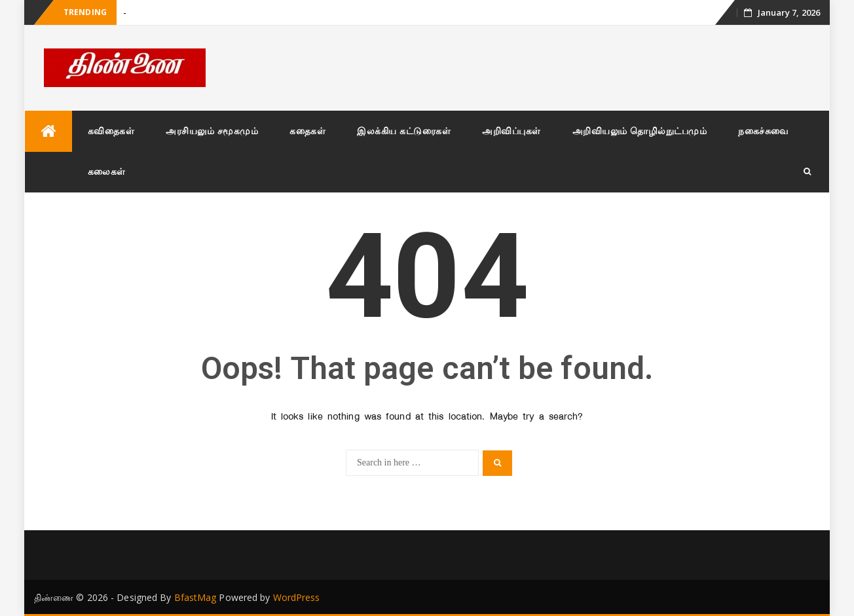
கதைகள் (307, 131)
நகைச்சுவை (763, 131)
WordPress (297, 597)
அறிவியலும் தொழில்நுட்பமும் (640, 131)
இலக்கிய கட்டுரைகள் (404, 131)
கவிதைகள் (111, 131)
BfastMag (195, 597)
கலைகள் (107, 171)
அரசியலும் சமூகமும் (212, 131)
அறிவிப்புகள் (511, 131)
